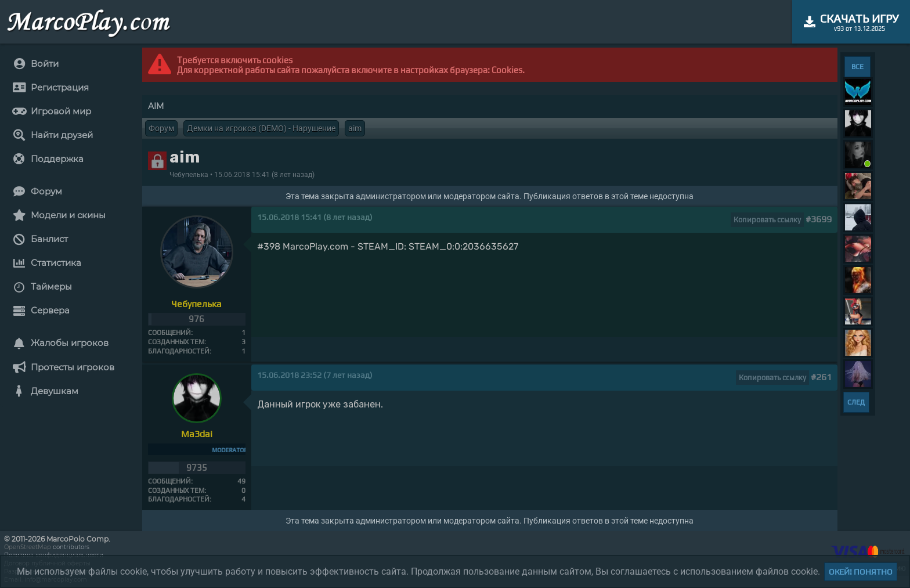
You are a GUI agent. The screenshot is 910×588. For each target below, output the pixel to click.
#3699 (819, 219)
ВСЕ (857, 67)
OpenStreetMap (28, 547)
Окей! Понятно (861, 572)
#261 (821, 377)
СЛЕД (856, 402)
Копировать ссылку (767, 220)
